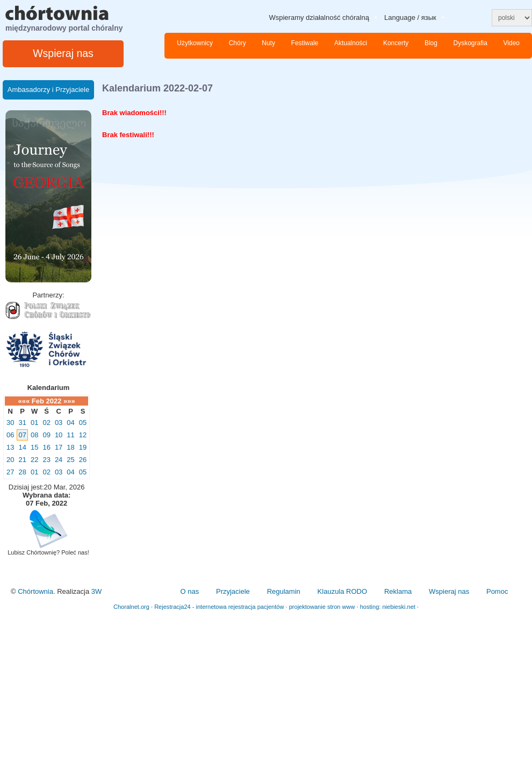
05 (83, 423)
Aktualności (351, 43)
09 (46, 435)
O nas (189, 591)
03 (59, 423)
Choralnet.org (131, 607)
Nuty (268, 43)
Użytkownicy (195, 43)
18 (70, 447)
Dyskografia (470, 43)
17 (59, 447)
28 (22, 472)
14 (22, 447)
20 (10, 460)
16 (46, 447)
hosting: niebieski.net (388, 607)
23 (46, 460)
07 (22, 435)
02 (46, 423)
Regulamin (284, 591)
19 (83, 447)
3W (97, 591)
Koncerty (396, 43)
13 (10, 447)
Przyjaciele (233, 591)
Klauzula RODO (342, 591)
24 (59, 460)
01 (34, 423)
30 (10, 423)
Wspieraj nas (63, 53)
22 (34, 460)
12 (83, 435)
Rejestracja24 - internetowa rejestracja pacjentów (219, 607)
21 (22, 460)
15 (34, 447)
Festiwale (305, 43)
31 (22, 423)
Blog (431, 43)
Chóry (238, 43)
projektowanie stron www (322, 607)
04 (70, 423)
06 (10, 435)
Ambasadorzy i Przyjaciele (48, 90)
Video (512, 43)
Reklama (398, 591)
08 (34, 435)
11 (70, 435)
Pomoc (497, 591)
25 (70, 460)
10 (59, 435)
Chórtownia (35, 591)
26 (83, 460)
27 (10, 472)
